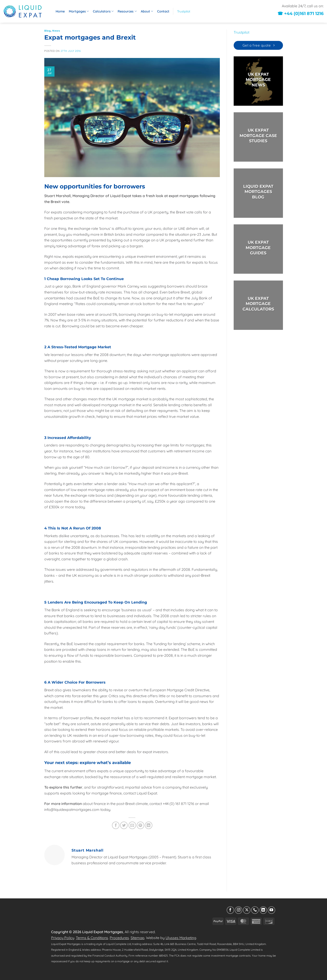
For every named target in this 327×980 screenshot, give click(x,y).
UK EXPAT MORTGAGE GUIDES (258, 248)
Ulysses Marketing (181, 938)
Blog (47, 31)
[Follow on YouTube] (271, 910)
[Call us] (255, 910)
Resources (127, 11)
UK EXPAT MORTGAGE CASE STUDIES (258, 136)
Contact (163, 11)
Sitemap (137, 938)
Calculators (103, 11)
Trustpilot (184, 11)
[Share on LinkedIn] (149, 825)
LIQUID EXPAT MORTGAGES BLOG (258, 192)
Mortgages (79, 11)
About (147, 11)
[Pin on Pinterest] (140, 825)
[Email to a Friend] (132, 825)
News (56, 31)
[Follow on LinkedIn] (263, 910)
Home (60, 11)
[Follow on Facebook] (230, 910)
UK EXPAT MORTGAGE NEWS (258, 80)
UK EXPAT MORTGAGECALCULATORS (258, 304)
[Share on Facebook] (116, 825)
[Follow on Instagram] (239, 910)
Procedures (119, 938)
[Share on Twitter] (124, 825)
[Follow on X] (247, 910)
